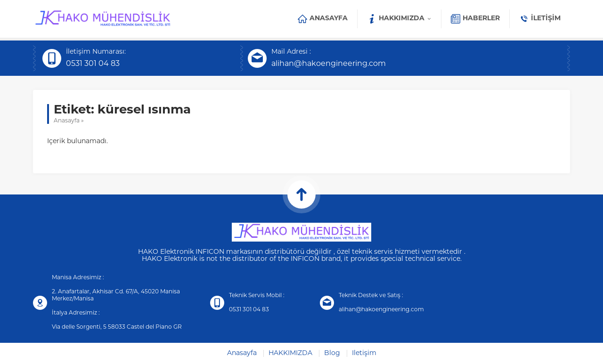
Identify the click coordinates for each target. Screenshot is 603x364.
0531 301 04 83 (93, 64)
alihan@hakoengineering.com (329, 64)
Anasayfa (67, 121)
